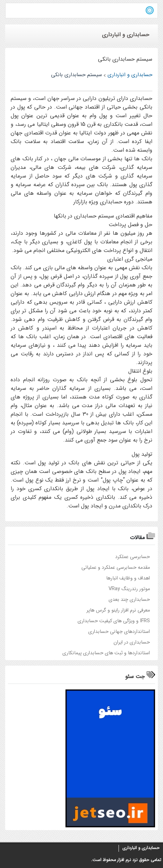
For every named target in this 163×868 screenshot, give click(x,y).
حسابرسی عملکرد (133, 557)
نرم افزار (123, 860)
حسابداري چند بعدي (129, 600)
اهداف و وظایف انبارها (128, 578)
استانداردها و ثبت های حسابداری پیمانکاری (106, 653)
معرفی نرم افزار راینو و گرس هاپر (118, 610)
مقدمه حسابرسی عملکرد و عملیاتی (116, 568)
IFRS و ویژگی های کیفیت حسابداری (114, 621)
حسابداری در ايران (132, 642)
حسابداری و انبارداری (141, 848)
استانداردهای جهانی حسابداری (119, 632)
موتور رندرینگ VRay (129, 589)
